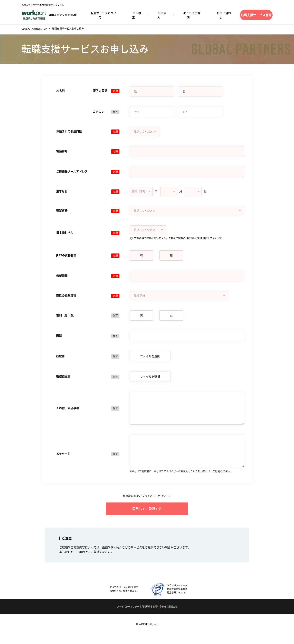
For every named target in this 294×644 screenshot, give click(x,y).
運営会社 (173, 616)
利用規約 (127, 502)
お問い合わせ (159, 616)
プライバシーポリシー (156, 502)
